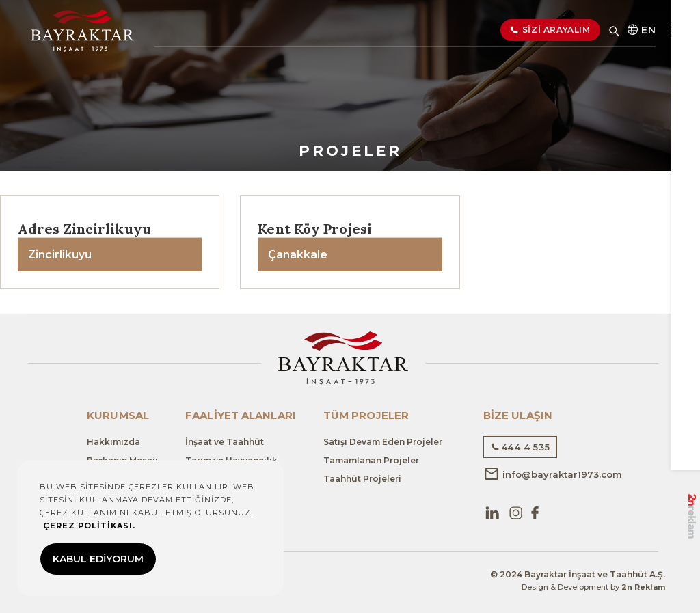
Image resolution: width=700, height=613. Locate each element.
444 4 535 (520, 447)
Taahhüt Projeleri (362, 479)
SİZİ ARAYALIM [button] (550, 33)
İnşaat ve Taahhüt (225, 442)
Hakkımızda (113, 442)
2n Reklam (643, 587)
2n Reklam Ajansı (691, 499)
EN (641, 33)
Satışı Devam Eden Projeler (383, 442)
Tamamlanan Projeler (371, 460)
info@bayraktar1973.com (553, 474)
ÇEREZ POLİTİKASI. (89, 526)
